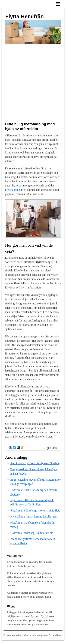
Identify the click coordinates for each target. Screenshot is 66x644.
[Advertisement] (33, 79)
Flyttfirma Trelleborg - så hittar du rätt (32, 533)
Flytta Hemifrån (24, 16)
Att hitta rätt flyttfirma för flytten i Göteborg (35, 463)
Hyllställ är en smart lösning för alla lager (34, 517)
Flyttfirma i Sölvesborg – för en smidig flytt (35, 510)
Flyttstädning (12, 190)
